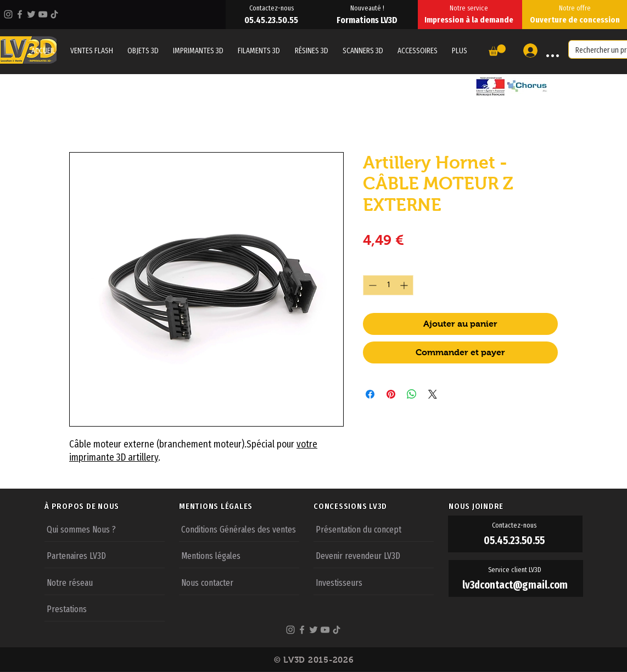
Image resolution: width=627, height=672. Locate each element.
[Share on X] (433, 394)
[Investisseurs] (374, 582)
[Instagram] (8, 14)
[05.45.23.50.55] (272, 20)
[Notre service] (470, 8)
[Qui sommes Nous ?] (105, 529)
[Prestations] (105, 608)
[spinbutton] (388, 285)
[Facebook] (20, 14)
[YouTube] (43, 14)
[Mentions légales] (239, 555)
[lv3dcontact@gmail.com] (516, 585)
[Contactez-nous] (272, 8)
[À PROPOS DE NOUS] (111, 506)
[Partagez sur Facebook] (370, 394)
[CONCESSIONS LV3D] (380, 506)
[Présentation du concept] (374, 529)
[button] (460, 51)
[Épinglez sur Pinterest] (391, 394)
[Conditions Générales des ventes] (239, 529)
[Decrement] (371, 285)
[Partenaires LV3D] (105, 555)
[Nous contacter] (239, 582)
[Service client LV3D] (516, 570)
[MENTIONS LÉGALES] (246, 506)
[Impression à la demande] (470, 20)
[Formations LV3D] (368, 20)
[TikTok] (54, 14)
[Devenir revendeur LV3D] (374, 555)
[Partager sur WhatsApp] (412, 394)
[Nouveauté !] (368, 8)
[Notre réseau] (105, 582)
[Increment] (405, 285)
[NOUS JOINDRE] (516, 506)
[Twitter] (31, 14)
